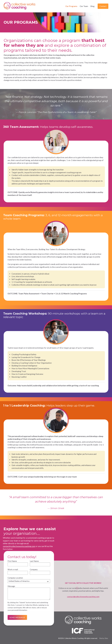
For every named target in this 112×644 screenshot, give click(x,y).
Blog (92, 6)
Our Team (84, 6)
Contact (103, 6)
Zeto (106, 638)
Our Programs (71, 6)
